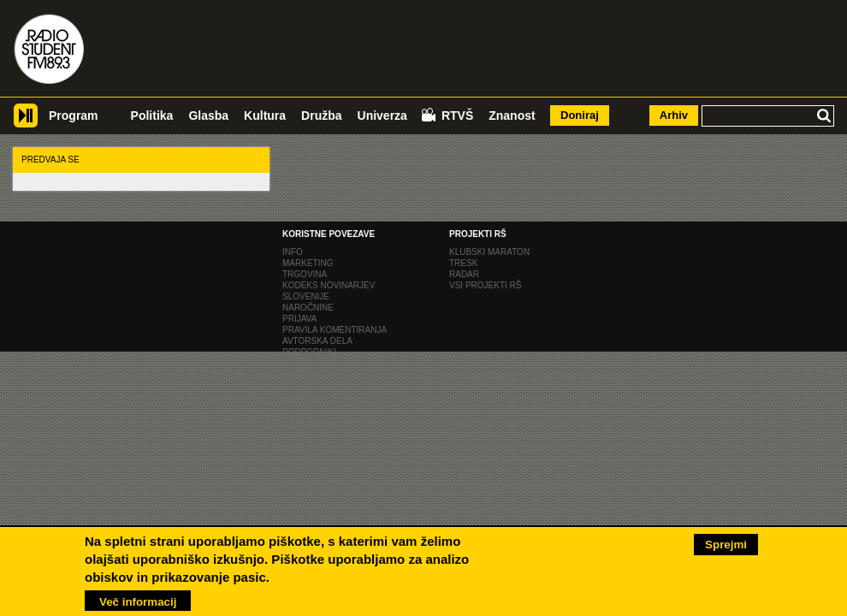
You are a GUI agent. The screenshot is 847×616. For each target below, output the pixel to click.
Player (26, 122)
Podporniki (309, 352)
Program (74, 115)
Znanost (512, 115)
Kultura (265, 115)
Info (293, 252)
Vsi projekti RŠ (485, 285)
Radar (464, 274)
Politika (152, 115)
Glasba (208, 115)
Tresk (463, 263)
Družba (321, 115)
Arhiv (674, 115)
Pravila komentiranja (335, 330)
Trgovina (305, 274)
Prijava (299, 319)
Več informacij (138, 599)
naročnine (308, 308)
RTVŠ (457, 115)
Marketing (308, 263)
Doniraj (580, 115)
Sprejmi (726, 542)
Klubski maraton (489, 252)
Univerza (382, 115)
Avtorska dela (317, 341)
